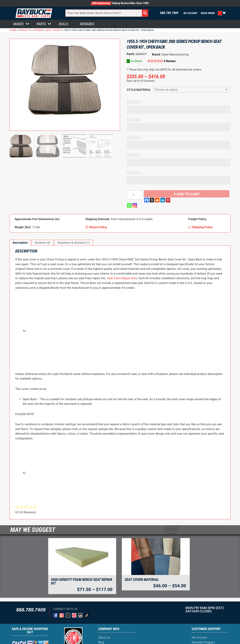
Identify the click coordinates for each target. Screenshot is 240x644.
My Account (190, 13)
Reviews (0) (43, 243)
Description (20, 243)
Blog (101, 642)
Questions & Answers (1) (74, 243)
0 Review (170, 61)
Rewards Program (203, 642)
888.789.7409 (169, 13)
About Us (104, 637)
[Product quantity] (135, 195)
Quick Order (208, 13)
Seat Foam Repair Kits (121, 278)
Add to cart (188, 194)
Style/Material (139, 90)
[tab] (20, 243)
